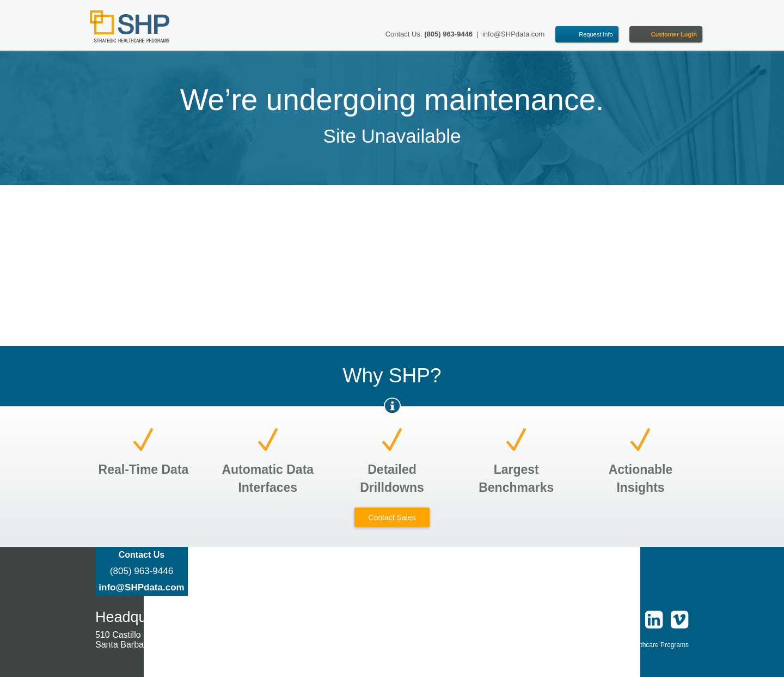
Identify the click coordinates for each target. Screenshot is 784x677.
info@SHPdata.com (513, 34)
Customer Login (674, 34)
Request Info (596, 34)
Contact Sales (392, 517)
